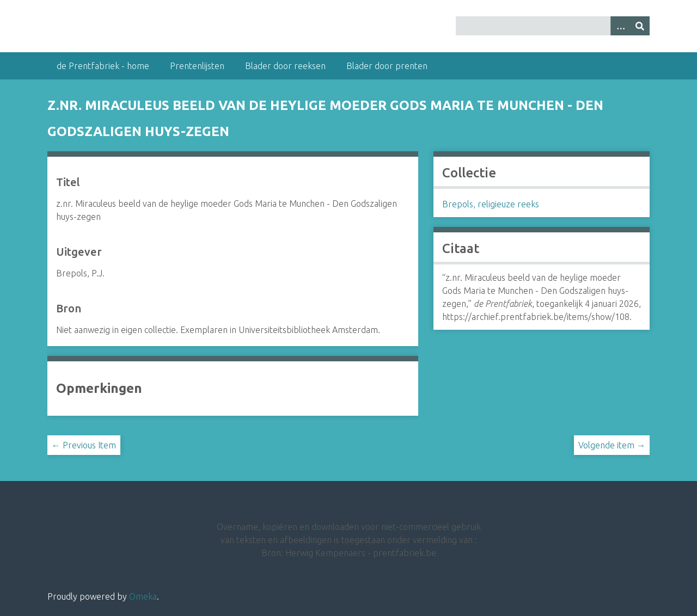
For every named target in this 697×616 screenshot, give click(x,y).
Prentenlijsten (197, 66)
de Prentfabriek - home (103, 66)
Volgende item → (612, 445)
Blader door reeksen (285, 66)
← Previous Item (84, 445)
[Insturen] (640, 26)
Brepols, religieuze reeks (491, 204)
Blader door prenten (387, 66)
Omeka (143, 596)
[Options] (620, 26)
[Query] (553, 26)
